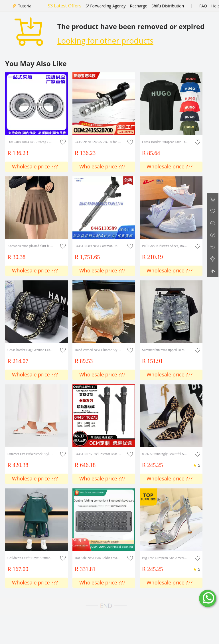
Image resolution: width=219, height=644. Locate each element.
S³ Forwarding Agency (106, 6)
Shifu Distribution (168, 6)
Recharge (139, 6)
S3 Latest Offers (64, 6)
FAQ (203, 6)
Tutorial (25, 6)
